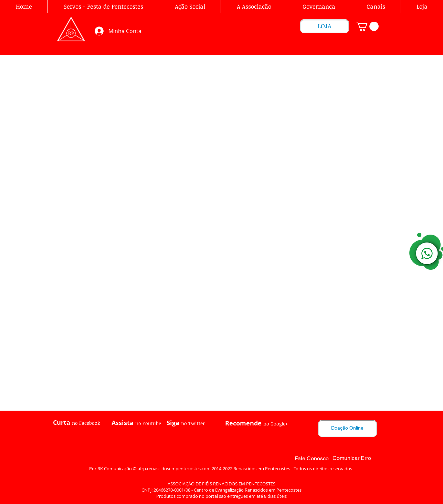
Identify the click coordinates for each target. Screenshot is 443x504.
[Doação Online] (347, 428)
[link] (367, 26)
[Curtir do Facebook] (71, 441)
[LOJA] (325, 26)
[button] (254, 7)
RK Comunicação (115, 469)
